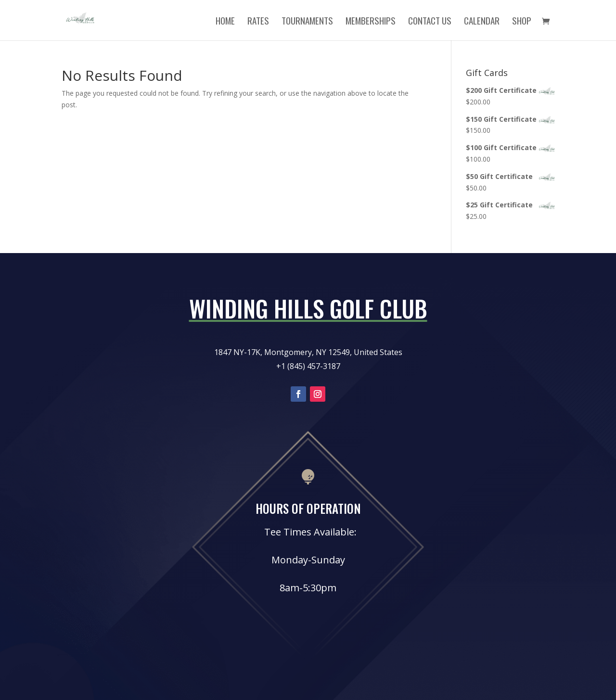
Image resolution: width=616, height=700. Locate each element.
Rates (258, 22)
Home (225, 22)
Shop (522, 22)
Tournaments (307, 22)
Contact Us (430, 22)
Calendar (482, 22)
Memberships (371, 22)
